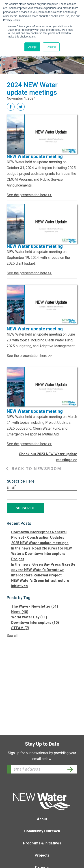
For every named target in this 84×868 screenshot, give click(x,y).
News (20, 612)
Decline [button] (51, 47)
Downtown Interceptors (35, 623)
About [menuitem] (42, 819)
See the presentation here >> (29, 195)
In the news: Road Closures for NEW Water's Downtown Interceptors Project (42, 554)
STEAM (20, 628)
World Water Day (29, 617)
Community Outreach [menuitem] (42, 831)
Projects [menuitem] (42, 855)
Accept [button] (32, 47)
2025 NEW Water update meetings (40, 543)
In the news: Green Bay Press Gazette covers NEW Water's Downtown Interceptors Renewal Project (43, 570)
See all (12, 636)
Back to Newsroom (37, 469)
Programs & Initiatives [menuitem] (42, 843)
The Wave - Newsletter (35, 606)
